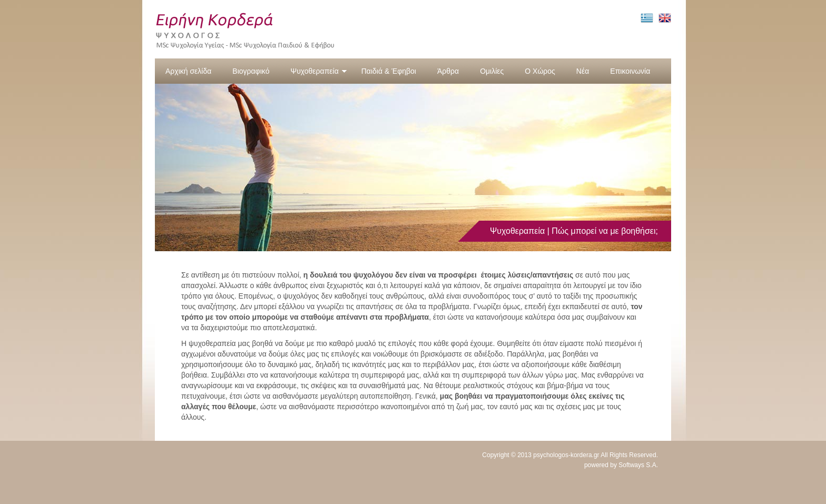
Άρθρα (448, 71)
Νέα (583, 71)
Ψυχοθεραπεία (318, 71)
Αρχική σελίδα (188, 71)
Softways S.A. (638, 465)
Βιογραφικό (251, 71)
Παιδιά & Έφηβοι (389, 71)
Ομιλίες (492, 71)
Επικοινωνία (630, 71)
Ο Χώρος (540, 71)
